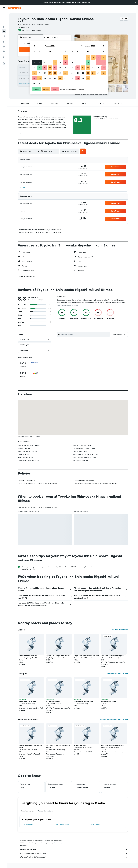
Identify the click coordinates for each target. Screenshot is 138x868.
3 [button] (40, 63)
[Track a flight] (4, 34)
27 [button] (55, 78)
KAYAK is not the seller (74, 849)
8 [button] (65, 63)
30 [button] (34, 83)
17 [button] (40, 73)
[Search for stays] (4, 19)
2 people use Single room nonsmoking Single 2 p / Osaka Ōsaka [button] (30, 658)
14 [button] (60, 68)
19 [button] (50, 73)
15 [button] (65, 68)
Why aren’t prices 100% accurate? (74, 857)
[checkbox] (29, 365)
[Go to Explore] (4, 30)
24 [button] (40, 78)
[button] (136, 2)
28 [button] (60, 78)
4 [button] (45, 63)
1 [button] (65, 57)
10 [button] (40, 68)
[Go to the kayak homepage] (15, 8)
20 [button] (55, 73)
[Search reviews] (85, 334)
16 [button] (34, 73)
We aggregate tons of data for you (74, 853)
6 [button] (55, 63)
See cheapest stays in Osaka (118, 673)
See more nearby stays (120, 630)
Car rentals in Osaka (63, 824)
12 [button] (50, 68)
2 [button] (34, 63)
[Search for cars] (4, 24)
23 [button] (34, 78)
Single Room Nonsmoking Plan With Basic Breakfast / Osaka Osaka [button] (86, 657)
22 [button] (65, 73)
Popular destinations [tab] (45, 811)
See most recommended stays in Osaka (114, 719)
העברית (88, 2)
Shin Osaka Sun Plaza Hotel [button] (83, 702)
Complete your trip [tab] (28, 811)
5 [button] (50, 63)
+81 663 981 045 (24, 27)
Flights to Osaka (28, 824)
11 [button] (45, 68)
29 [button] (65, 78)
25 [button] (45, 78)
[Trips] (4, 45)
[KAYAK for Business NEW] (4, 39)
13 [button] (55, 68)
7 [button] (60, 63)
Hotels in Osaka (95, 824)
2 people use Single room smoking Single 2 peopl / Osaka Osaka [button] (58, 657)
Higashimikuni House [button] (109, 702)
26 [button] (50, 78)
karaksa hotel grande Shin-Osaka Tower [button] (30, 746)
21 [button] (60, 73)
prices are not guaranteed (61, 843)
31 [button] (40, 83)
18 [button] (45, 73)
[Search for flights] (4, 15)
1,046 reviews (36, 30)
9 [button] (34, 68)
